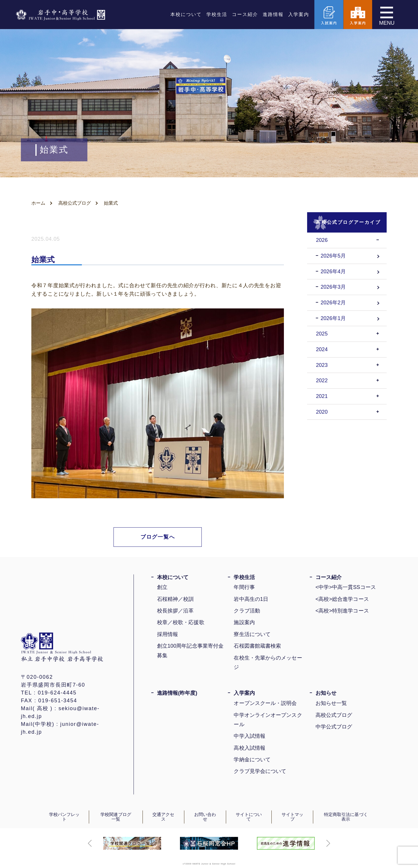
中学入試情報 (249, 736)
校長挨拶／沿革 (175, 611)
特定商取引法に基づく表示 (346, 817)
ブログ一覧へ (158, 537)
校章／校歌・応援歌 (181, 622)
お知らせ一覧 (331, 703)
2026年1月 (333, 318)
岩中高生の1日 (251, 599)
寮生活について (252, 634)
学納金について (252, 760)
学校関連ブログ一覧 (116, 817)
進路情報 (273, 14)
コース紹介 (245, 14)
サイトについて (249, 817)
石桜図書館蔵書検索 (257, 646)
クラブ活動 (247, 611)
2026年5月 (333, 256)
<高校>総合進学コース (342, 599)
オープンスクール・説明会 (265, 703)
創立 (162, 587)
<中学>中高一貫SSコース (346, 587)
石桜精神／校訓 (175, 599)
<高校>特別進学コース (342, 611)
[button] (90, 843)
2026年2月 (333, 303)
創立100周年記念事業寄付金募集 (190, 651)
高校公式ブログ (334, 715)
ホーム (38, 203)
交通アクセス (163, 817)
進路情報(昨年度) (177, 693)
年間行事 (244, 587)
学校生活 (217, 14)
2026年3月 (333, 287)
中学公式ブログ (334, 727)
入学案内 (299, 14)
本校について (186, 14)
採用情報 (167, 634)
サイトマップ (292, 817)
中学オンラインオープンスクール (268, 720)
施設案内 (244, 622)
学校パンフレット (64, 817)
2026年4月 (333, 272)
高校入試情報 (249, 748)
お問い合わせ (205, 817)
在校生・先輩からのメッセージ (268, 662)
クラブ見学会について (260, 771)
